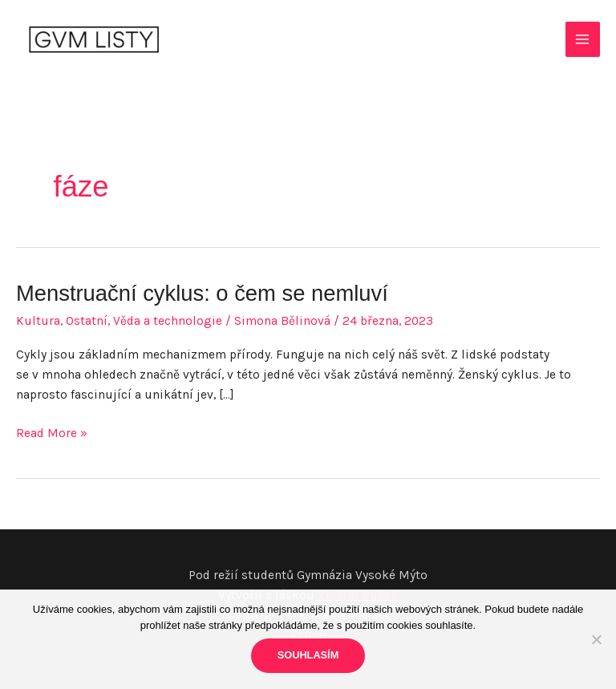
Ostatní (87, 321)
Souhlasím (308, 655)
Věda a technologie (168, 321)
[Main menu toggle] (583, 39)
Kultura (38, 321)
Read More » (52, 434)
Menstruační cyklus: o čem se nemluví (202, 293)
